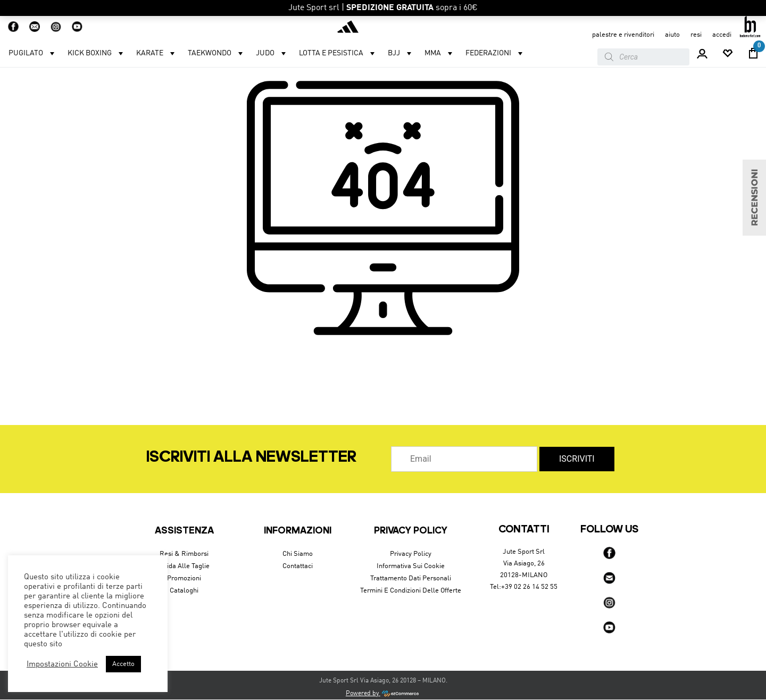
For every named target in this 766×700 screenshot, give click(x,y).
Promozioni (184, 578)
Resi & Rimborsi (184, 554)
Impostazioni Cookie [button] (62, 664)
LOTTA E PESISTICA (338, 53)
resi (696, 35)
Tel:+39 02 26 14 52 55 (524, 587)
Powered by (383, 694)
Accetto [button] (123, 664)
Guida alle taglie (184, 566)
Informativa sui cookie (411, 566)
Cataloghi (184, 591)
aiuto (672, 35)
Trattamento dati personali (411, 578)
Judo (272, 53)
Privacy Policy (411, 554)
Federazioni (495, 53)
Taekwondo (217, 53)
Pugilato (33, 53)
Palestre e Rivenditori (623, 35)
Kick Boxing (97, 53)
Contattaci (298, 566)
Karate (157, 53)
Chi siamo (298, 554)
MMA (440, 53)
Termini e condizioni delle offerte (411, 591)
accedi (722, 35)
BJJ (401, 53)
